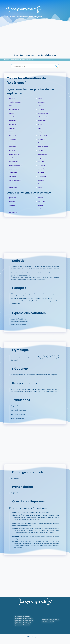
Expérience (30, 60)
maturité (41, 162)
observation (42, 121)
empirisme (42, 139)
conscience (42, 176)
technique (13, 176)
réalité (12, 158)
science (12, 128)
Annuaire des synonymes (51, 620)
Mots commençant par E (17, 60)
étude (40, 184)
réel (39, 209)
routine (12, 132)
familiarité (13, 147)
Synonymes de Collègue (23, 623)
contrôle (12, 117)
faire (40, 143)
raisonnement (14, 169)
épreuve (12, 98)
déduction (42, 165)
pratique (41, 109)
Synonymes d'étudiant (22, 625)
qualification (42, 154)
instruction (42, 201)
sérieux (41, 198)
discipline (41, 205)
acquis (12, 113)
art (10, 209)
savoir (40, 124)
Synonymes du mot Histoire (24, 621)
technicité (42, 169)
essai (40, 98)
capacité (12, 135)
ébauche (41, 180)
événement (13, 173)
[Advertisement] (35, 40)
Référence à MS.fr (48, 622)
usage (40, 132)
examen (12, 143)
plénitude (13, 198)
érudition (12, 201)
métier (40, 150)
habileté (12, 150)
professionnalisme (16, 165)
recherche (13, 124)
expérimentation (15, 102)
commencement (15, 180)
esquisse (12, 184)
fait (39, 128)
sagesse (41, 158)
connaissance (14, 109)
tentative (41, 102)
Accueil (6, 60)
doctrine (12, 205)
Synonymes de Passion (22, 616)
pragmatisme (14, 154)
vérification (13, 139)
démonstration (43, 117)
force (40, 188)
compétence (14, 162)
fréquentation (43, 147)
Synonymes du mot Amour (24, 619)
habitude (12, 121)
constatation (43, 135)
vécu (40, 106)
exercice (41, 173)
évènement (13, 213)
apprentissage (43, 113)
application (13, 188)
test (11, 106)
